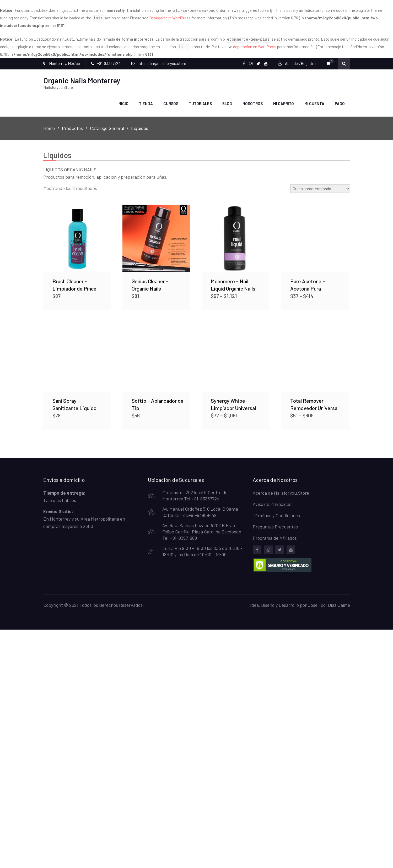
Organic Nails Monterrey (82, 77)
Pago (340, 100)
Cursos (171, 100)
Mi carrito (284, 100)
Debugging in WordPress (170, 17)
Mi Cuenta (314, 100)
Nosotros (253, 100)
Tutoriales (200, 100)
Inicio (123, 100)
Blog (227, 100)
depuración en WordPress (255, 44)
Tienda (146, 100)
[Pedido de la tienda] (320, 185)
